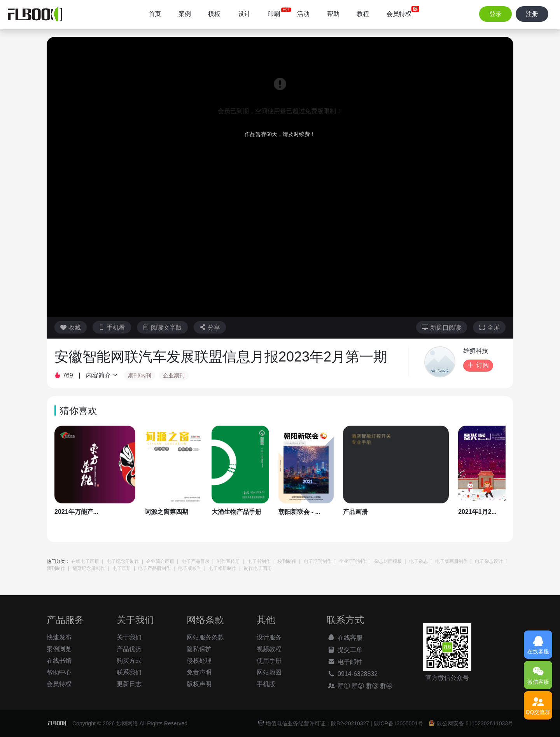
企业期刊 (174, 375)
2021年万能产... (76, 512)
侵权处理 (199, 661)
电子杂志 (418, 561)
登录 (495, 14)
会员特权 (399, 14)
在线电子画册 (85, 561)
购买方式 (129, 661)
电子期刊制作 (318, 561)
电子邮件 (345, 662)
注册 (532, 14)
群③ (372, 686)
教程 (363, 14)
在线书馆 (59, 661)
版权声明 (199, 684)
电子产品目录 (196, 561)
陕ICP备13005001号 (399, 723)
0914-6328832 (352, 674)
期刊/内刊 (140, 375)
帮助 (333, 14)
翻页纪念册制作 (89, 568)
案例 (185, 14)
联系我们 (129, 672)
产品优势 (129, 649)
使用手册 (269, 661)
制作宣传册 (228, 561)
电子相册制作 (222, 568)
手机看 (112, 327)
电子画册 (122, 568)
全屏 (489, 327)
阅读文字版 (162, 327)
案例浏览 (59, 649)
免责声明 (199, 672)
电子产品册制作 (154, 568)
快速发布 (59, 637)
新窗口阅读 (442, 327)
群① (338, 686)
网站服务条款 (205, 637)
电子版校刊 (190, 568)
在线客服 (345, 637)
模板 (214, 14)
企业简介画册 (160, 561)
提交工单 (345, 650)
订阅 (478, 365)
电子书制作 (259, 561)
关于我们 (129, 637)
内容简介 (102, 375)
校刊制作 (287, 561)
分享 (210, 327)
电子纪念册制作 (123, 561)
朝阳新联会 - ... (299, 512)
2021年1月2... (477, 512)
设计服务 (269, 637)
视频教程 (269, 649)
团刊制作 (56, 568)
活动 (303, 14)
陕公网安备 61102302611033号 (471, 723)
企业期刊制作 (353, 561)
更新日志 (129, 684)
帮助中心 (59, 672)
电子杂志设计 (489, 561)
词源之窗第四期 (166, 512)
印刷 (274, 14)
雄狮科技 (476, 351)
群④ (386, 686)
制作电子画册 (258, 568)
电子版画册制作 (451, 561)
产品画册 (355, 512)
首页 (155, 14)
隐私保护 (199, 649)
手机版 (266, 684)
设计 (244, 14)
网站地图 (269, 672)
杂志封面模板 (388, 561)
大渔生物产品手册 (236, 512)
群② (358, 686)
